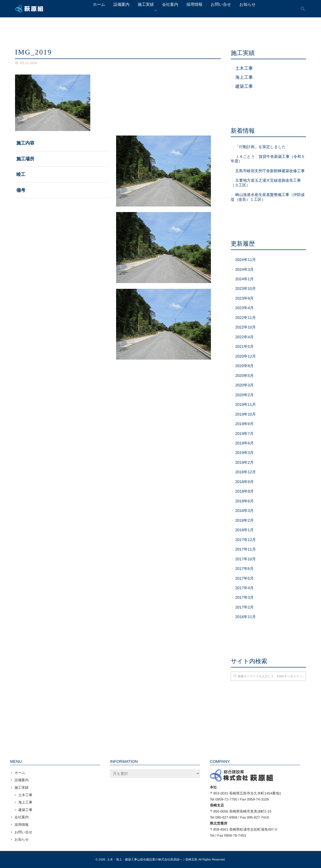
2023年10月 (246, 289)
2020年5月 (245, 376)
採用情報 (22, 825)
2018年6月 (245, 501)
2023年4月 (245, 308)
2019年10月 (246, 414)
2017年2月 (245, 607)
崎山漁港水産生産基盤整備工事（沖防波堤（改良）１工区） (268, 197)
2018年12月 (246, 472)
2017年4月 (245, 588)
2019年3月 (245, 453)
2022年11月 (246, 318)
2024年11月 (246, 260)
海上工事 (244, 77)
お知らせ (22, 839)
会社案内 (22, 817)
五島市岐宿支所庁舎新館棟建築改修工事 (270, 171)
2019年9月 (245, 424)
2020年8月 (245, 366)
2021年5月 (245, 347)
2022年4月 (245, 337)
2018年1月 (245, 530)
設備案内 (22, 780)
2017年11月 (246, 549)
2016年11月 (246, 617)
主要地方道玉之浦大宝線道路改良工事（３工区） (266, 183)
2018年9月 (245, 482)
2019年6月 (245, 443)
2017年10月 (246, 559)
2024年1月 (245, 279)
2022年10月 (246, 327)
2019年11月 (246, 405)
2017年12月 (246, 540)
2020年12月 (246, 356)
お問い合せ (23, 832)
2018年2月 (245, 521)
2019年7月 (245, 434)
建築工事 (244, 86)
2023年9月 (245, 298)
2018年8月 (245, 491)
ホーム (20, 773)
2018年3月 (245, 511)
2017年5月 (245, 579)
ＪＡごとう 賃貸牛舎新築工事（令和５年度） (268, 159)
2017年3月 (245, 598)
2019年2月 (245, 463)
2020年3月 (245, 385)
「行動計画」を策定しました (261, 147)
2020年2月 (245, 395)
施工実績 (22, 787)
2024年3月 (245, 270)
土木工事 (244, 68)
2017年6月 (245, 569)
